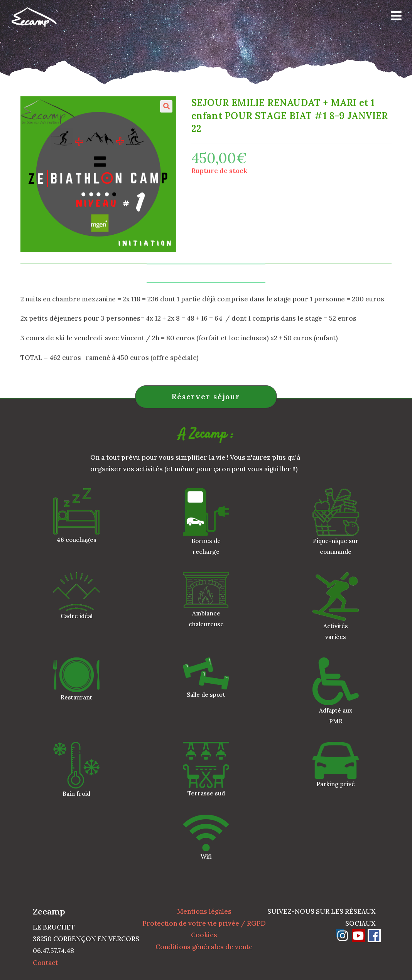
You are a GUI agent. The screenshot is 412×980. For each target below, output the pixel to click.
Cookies (204, 935)
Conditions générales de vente (204, 947)
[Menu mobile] (394, 17)
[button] (166, 106)
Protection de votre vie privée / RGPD (204, 923)
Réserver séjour (206, 397)
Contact (45, 963)
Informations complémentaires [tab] (206, 273)
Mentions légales (204, 911)
